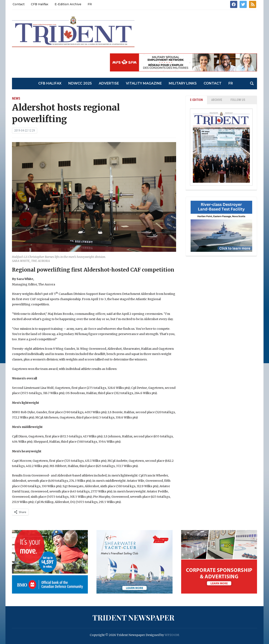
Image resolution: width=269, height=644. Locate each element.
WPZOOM (172, 635)
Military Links (183, 83)
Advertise (109, 83)
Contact (19, 4)
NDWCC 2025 (80, 83)
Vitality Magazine (144, 83)
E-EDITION (196, 100)
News (16, 98)
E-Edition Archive (68, 4)
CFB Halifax (40, 4)
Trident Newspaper (133, 617)
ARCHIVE (217, 100)
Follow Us (238, 100)
